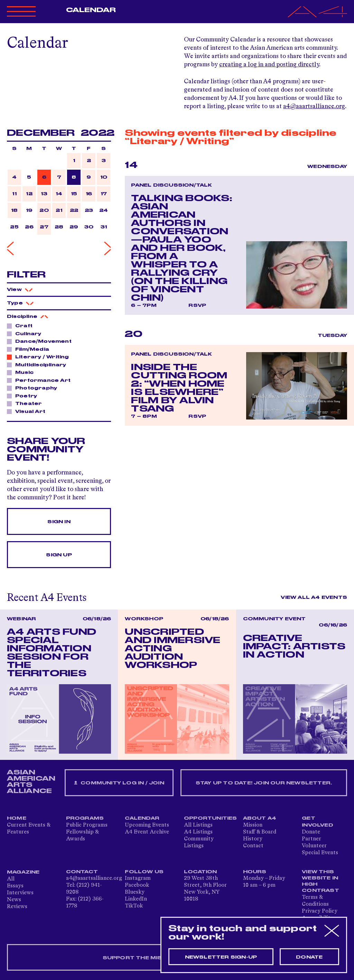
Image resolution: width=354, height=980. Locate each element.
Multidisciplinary (39, 365)
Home (17, 818)
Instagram (138, 878)
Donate (311, 832)
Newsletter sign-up (221, 957)
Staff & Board (260, 832)
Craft (22, 326)
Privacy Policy (320, 911)
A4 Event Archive (147, 832)
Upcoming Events (147, 825)
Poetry (24, 396)
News (14, 900)
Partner (311, 839)
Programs (85, 818)
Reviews (17, 907)
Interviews (20, 893)
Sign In (59, 522)
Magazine (23, 872)
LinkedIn (136, 899)
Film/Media (30, 349)
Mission (253, 825)
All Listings (198, 825)
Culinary (26, 333)
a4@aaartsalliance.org (314, 106)
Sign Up (59, 555)
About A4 (260, 818)
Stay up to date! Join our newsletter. (264, 783)
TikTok (134, 906)
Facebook (137, 885)
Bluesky (135, 892)
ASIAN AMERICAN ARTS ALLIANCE (31, 782)
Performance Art (41, 380)
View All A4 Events (314, 597)
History (253, 839)
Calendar (91, 10)
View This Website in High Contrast (320, 881)
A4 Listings (198, 832)
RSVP (197, 305)
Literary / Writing (40, 357)
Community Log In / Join (119, 783)
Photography (34, 388)
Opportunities (211, 818)
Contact (253, 846)
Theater (27, 403)
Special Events (320, 853)
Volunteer (314, 846)
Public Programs (87, 825)
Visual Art (28, 411)
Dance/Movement (41, 341)
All (11, 879)
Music (22, 372)
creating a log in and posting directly (269, 65)
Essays (15, 886)
